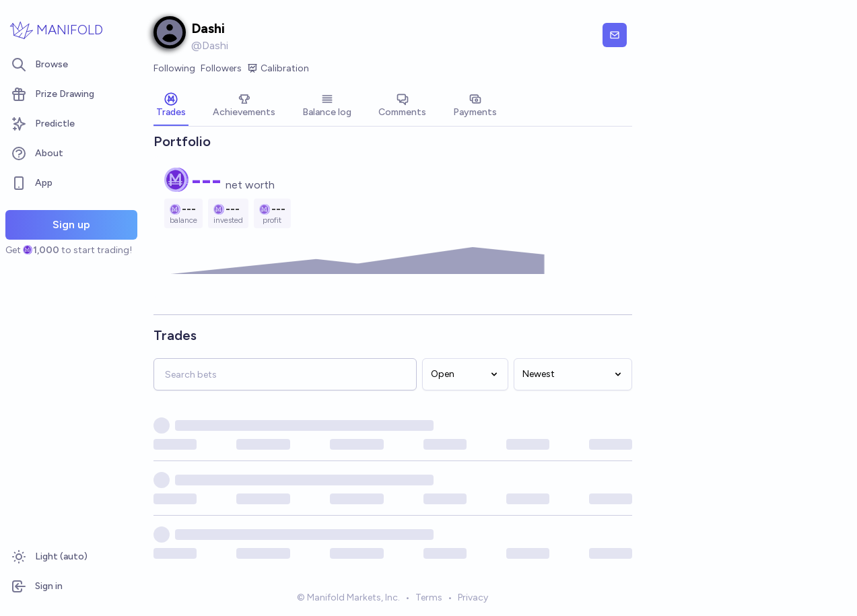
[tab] (171, 106)
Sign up (71, 225)
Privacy (473, 598)
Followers (221, 68)
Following (174, 68)
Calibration (278, 69)
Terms (429, 598)
